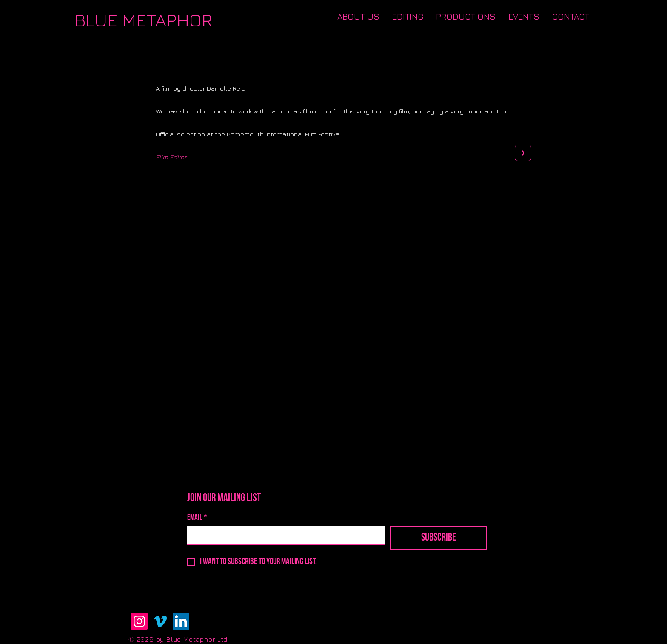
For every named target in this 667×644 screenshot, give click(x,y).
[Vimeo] (160, 621)
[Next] (523, 153)
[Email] (284, 535)
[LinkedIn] (181, 621)
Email (197, 518)
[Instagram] (139, 621)
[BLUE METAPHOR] (143, 20)
